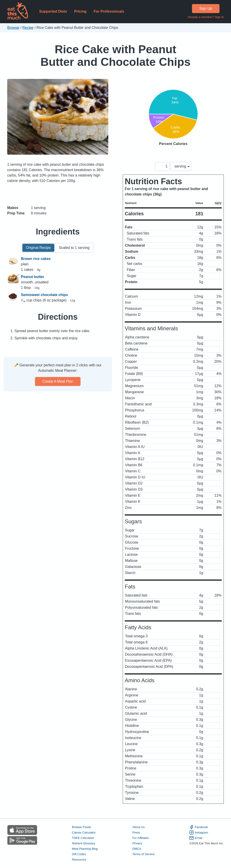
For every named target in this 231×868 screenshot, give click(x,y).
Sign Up (206, 8)
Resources (79, 860)
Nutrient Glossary (83, 843)
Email (196, 838)
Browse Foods (82, 827)
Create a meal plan (58, 381)
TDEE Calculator (83, 838)
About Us (139, 827)
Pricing (80, 11)
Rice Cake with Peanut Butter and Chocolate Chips (116, 56)
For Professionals (109, 11)
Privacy (137, 843)
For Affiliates (141, 838)
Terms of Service (144, 854)
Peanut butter (33, 277)
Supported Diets (53, 11)
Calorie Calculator (84, 832)
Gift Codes (79, 854)
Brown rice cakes (36, 259)
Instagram (199, 833)
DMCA (137, 849)
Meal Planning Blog (85, 849)
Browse (13, 28)
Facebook (199, 827)
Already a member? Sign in (206, 17)
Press (136, 832)
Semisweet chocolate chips (44, 295)
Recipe (28, 28)
